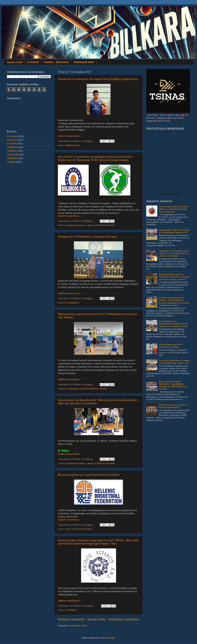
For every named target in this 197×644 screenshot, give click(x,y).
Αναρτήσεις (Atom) (78, 626)
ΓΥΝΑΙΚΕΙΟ (12, 147)
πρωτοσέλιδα (165, 194)
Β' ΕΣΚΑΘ (12, 144)
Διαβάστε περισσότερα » (69, 136)
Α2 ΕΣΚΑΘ (12, 140)
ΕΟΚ (68, 529)
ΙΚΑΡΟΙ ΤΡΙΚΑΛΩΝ (89, 389)
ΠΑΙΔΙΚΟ (11, 162)
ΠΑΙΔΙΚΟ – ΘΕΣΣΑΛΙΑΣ (56, 62)
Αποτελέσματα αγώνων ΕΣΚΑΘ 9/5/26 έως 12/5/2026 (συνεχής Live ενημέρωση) (173, 209)
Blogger (111, 638)
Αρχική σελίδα (15, 62)
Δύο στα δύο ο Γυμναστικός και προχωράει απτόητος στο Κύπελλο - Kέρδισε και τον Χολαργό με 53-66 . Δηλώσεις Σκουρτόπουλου (96, 158)
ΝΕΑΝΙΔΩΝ (12, 158)
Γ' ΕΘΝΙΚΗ (71, 610)
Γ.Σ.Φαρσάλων (73, 303)
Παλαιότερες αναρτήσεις (124, 619)
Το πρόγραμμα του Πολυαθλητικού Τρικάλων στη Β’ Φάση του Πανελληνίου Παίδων (174, 324)
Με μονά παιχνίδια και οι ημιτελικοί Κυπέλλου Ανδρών (89, 475)
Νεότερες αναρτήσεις (71, 619)
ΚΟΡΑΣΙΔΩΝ (13, 155)
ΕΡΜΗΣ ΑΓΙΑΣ (73, 145)
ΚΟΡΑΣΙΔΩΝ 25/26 (84, 62)
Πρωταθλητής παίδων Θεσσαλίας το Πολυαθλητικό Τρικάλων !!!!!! (174, 231)
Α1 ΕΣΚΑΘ (33, 62)
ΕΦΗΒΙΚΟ (12, 151)
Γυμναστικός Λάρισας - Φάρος (80, 225)
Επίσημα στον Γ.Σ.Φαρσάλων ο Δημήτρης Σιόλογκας (87, 237)
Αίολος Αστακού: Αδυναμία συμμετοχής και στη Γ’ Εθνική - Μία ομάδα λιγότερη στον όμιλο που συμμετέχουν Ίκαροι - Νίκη (98, 542)
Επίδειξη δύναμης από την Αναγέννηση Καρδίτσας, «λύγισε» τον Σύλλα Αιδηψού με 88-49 (174, 277)
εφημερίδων (177, 194)
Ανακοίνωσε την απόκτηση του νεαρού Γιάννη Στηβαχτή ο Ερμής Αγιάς (98, 79)
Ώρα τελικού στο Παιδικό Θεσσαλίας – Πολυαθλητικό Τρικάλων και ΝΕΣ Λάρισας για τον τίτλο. (173, 385)
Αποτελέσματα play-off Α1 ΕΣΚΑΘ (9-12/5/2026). (171, 346)
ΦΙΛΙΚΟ (103, 389)
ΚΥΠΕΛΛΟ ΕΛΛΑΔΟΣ (105, 225)
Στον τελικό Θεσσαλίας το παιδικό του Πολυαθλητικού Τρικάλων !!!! (174, 362)
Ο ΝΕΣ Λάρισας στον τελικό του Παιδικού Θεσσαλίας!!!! (173, 406)
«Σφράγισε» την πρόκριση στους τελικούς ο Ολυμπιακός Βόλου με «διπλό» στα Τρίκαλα (174, 253)
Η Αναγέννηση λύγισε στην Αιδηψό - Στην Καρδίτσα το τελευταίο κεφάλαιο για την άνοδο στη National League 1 (174, 302)
